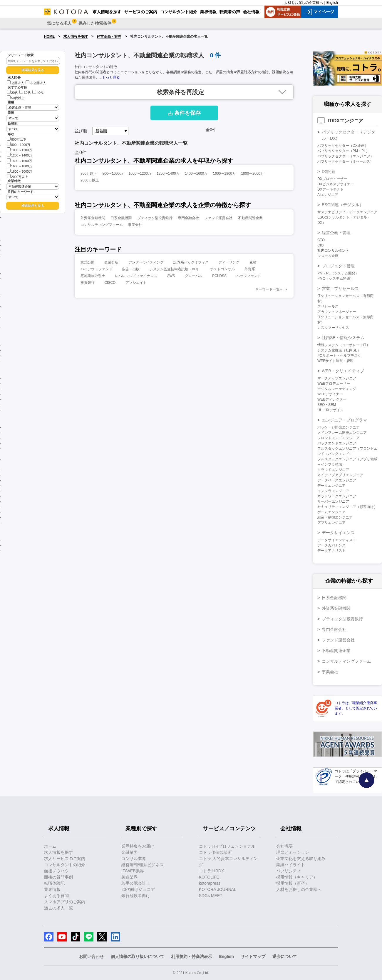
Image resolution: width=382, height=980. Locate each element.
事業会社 (135, 225)
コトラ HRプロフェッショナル (227, 846)
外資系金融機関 (93, 218)
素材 (253, 262)
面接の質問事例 (58, 877)
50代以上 (16, 98)
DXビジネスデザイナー (336, 184)
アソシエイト (136, 283)
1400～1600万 (19, 160)
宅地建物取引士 (93, 276)
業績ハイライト (291, 865)
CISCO (110, 283)
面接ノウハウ (56, 871)
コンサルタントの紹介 (65, 865)
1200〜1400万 (168, 174)
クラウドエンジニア (333, 470)
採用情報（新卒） (293, 883)
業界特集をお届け (138, 846)
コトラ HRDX (212, 871)
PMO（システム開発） (335, 279)
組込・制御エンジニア (335, 517)
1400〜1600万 (196, 174)
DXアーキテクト (330, 189)
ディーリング (229, 262)
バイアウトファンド (96, 269)
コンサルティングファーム (102, 225)
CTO (321, 240)
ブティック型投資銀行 (155, 218)
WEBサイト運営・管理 (335, 361)
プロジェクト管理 (338, 266)
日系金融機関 (121, 218)
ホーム (50, 846)
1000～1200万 (19, 150)
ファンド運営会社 (218, 218)
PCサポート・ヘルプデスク (339, 356)
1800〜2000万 (252, 174)
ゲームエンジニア (331, 512)
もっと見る (111, 77)
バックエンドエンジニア (337, 443)
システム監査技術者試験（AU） (175, 269)
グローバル (194, 276)
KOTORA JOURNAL (218, 889)
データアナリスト (331, 551)
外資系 (250, 269)
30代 (25, 93)
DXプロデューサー (332, 179)
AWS (171, 276)
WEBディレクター (332, 399)
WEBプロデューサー (334, 384)
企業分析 (111, 262)
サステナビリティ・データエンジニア (347, 212)
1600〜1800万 (224, 174)
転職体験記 (54, 883)
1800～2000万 (19, 171)
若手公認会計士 (136, 883)
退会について (285, 956)
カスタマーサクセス (333, 328)
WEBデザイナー (330, 394)
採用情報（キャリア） (297, 877)
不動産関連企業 (250, 218)
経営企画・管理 (109, 36)
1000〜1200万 (140, 174)
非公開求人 (36, 83)
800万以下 (16, 139)
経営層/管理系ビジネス (143, 865)
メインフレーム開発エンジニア (342, 433)
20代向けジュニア (138, 889)
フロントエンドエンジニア (339, 438)
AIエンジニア (328, 195)
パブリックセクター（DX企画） (343, 146)
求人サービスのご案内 (65, 859)
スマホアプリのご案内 (65, 902)
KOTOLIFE (209, 877)
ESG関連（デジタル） (343, 205)
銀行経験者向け (136, 896)
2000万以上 (17, 176)
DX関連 (329, 171)
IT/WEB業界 (133, 871)
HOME (49, 36)
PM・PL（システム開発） (338, 273)
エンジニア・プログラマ (344, 420)
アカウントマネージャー (337, 312)
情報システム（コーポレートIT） (344, 345)
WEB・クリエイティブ (343, 371)
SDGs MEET (211, 896)
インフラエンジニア (333, 491)
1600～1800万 (19, 166)
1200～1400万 (19, 155)
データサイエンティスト (337, 540)
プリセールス (328, 306)
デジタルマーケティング (337, 389)
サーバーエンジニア (333, 501)
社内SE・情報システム (343, 338)
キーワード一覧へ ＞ (271, 289)
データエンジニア (331, 486)
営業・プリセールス (340, 289)
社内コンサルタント (333, 251)
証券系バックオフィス (191, 262)
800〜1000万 (113, 174)
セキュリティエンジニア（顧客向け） (347, 507)
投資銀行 (88, 283)
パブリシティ (289, 871)
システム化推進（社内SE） (339, 350)
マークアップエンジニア (337, 378)
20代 (12, 93)
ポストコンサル (222, 269)
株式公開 (88, 262)
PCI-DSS (219, 276)
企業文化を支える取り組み (301, 859)
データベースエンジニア (337, 480)
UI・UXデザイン (330, 410)
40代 (38, 93)
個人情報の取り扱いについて (138, 956)
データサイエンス (338, 533)
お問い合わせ (91, 956)
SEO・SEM (327, 405)
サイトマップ (253, 956)
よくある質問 (56, 896)
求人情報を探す (76, 36)
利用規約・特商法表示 (192, 956)
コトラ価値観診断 (215, 852)
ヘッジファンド (249, 276)
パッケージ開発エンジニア (339, 427)
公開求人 (15, 83)
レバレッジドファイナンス (136, 276)
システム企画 (328, 256)
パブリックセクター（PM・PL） (343, 151)
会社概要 (284, 846)
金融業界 (130, 852)
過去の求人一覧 (58, 908)
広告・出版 (131, 269)
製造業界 (130, 877)
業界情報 (52, 889)
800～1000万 (19, 144)
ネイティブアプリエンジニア (340, 475)
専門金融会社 (188, 218)
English (332, 3)
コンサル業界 (134, 859)
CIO (320, 245)
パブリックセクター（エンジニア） (346, 156)
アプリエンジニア (331, 523)
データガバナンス (331, 545)
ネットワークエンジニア (337, 496)
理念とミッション (293, 852)
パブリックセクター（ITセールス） (345, 161)
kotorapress (210, 883)
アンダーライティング (146, 262)
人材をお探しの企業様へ (304, 3)
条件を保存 (184, 113)
